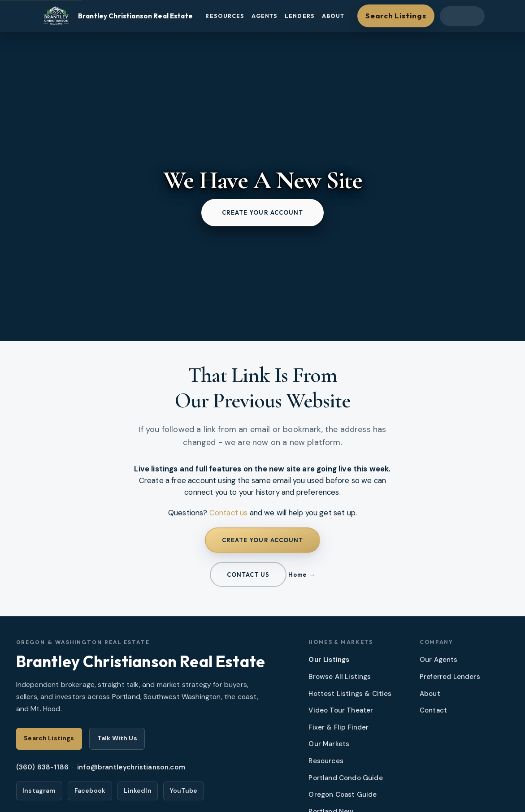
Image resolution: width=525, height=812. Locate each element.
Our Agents (439, 660)
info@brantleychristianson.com (131, 767)
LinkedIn (137, 790)
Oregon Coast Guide (343, 795)
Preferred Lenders (450, 677)
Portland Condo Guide (345, 778)
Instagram (39, 790)
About (333, 16)
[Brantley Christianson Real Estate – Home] (117, 16)
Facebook (90, 790)
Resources (225, 16)
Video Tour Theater (341, 710)
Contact (433, 710)
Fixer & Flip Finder (338, 727)
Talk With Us (117, 738)
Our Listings (329, 660)
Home (297, 574)
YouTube (184, 790)
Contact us (229, 513)
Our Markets (329, 744)
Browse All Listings (340, 677)
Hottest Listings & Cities (350, 694)
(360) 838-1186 (42, 767)
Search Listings (396, 15)
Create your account (262, 212)
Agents (265, 16)
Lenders (300, 16)
